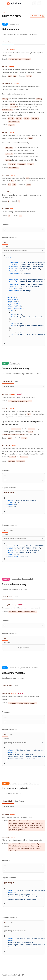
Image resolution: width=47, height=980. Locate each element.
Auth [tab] (17, 381)
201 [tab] (5, 530)
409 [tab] (12, 530)
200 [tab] (5, 242)
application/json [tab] (9, 493)
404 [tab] (12, 734)
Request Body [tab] (8, 381)
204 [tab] (5, 638)
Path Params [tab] (8, 597)
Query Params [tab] (8, 42)
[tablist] (23, 42)
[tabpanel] (23, 133)
